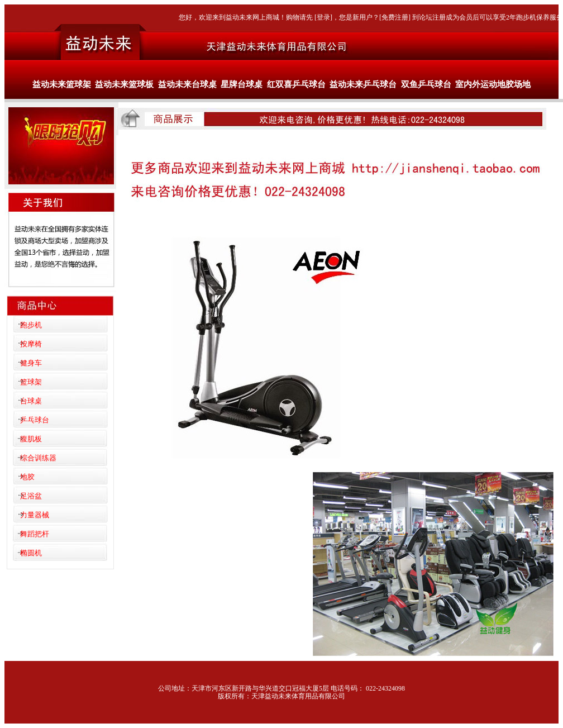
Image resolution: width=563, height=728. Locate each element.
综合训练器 (38, 458)
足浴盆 (31, 496)
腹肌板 (31, 439)
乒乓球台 (35, 420)
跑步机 (31, 325)
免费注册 (395, 17)
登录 (323, 17)
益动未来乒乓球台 (363, 84)
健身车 (31, 363)
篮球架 (31, 382)
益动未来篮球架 (62, 84)
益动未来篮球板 (124, 84)
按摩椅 (31, 344)
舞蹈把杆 (35, 534)
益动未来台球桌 (187, 84)
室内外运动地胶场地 (493, 84)
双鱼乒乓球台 (426, 84)
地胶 (27, 477)
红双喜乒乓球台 (296, 84)
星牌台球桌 (242, 84)
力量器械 (35, 515)
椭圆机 (31, 553)
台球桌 (31, 401)
